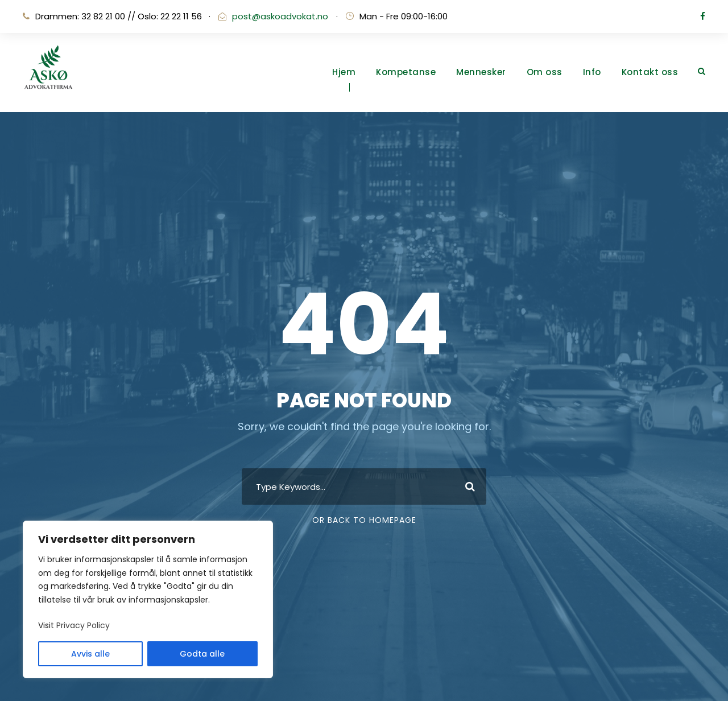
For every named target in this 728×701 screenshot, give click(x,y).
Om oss (545, 72)
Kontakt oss (650, 72)
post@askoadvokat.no (280, 16)
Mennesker (481, 72)
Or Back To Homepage (364, 520)
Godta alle (202, 654)
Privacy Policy (83, 625)
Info (592, 72)
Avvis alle (90, 654)
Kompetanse (406, 72)
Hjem (344, 72)
